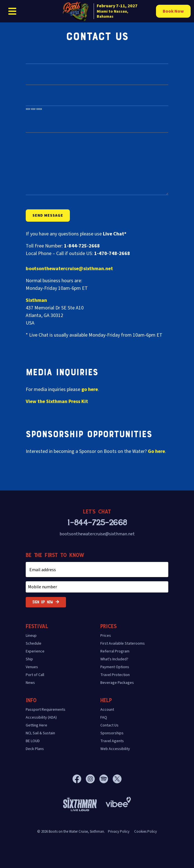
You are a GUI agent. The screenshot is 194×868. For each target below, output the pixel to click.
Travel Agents (112, 741)
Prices (106, 636)
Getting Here (36, 725)
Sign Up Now (46, 602)
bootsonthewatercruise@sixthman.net (69, 269)
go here (90, 389)
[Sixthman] (80, 804)
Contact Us (109, 725)
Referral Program (115, 651)
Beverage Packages (117, 683)
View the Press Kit (57, 401)
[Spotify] (106, 779)
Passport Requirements (46, 710)
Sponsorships (112, 733)
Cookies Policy (145, 832)
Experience (35, 651)
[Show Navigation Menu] (12, 11)
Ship (29, 659)
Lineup (31, 636)
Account (107, 710)
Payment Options (115, 667)
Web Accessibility (115, 749)
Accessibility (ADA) (41, 717)
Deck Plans (35, 749)
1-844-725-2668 (97, 523)
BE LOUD (33, 741)
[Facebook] (79, 779)
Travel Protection (115, 675)
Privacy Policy (119, 832)
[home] (103, 11)
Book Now (173, 11)
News (30, 683)
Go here (156, 451)
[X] (117, 779)
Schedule (34, 644)
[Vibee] (118, 800)
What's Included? (114, 659)
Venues (32, 667)
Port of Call (35, 675)
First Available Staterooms (123, 644)
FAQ (104, 717)
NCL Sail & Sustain (40, 733)
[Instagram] (93, 779)
